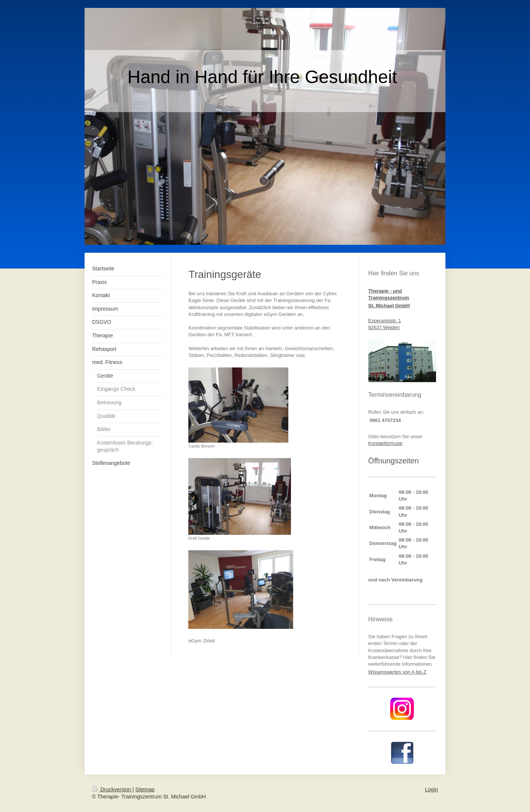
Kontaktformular (385, 443)
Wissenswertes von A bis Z (397, 672)
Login (432, 789)
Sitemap (145, 789)
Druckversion (112, 789)
